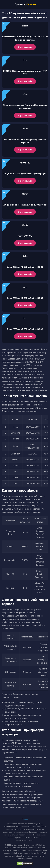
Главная (25, 819)
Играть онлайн (25, 47)
